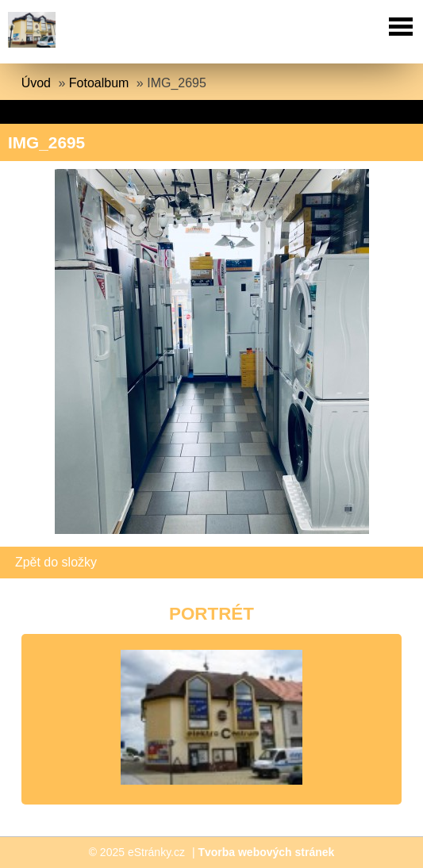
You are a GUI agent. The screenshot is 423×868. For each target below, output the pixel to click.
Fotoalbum (99, 83)
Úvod (36, 83)
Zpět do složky (56, 562)
